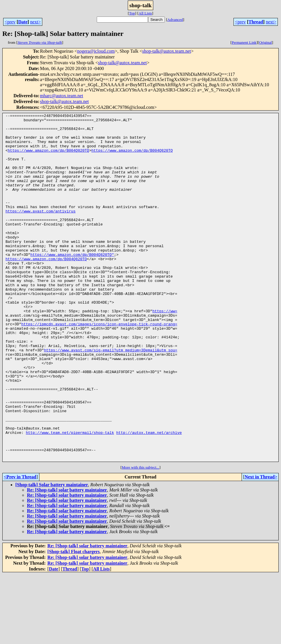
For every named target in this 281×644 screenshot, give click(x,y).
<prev (10, 22)
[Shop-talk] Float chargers (74, 621)
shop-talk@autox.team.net (167, 51)
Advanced (175, 20)
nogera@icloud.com (96, 51)
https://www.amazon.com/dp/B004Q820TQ (49, 158)
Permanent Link (244, 42)
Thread (256, 22)
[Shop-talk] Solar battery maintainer (52, 554)
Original (265, 42)
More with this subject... (140, 537)
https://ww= (165, 351)
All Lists (145, 13)
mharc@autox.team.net (62, 96)
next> (35, 22)
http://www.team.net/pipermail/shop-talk (70, 497)
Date (23, 22)
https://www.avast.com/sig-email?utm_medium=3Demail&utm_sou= (111, 398)
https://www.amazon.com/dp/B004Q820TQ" (72, 283)
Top (132, 13)
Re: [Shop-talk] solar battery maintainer (67, 559)
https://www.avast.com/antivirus (41, 231)
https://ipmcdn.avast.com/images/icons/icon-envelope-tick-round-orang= (99, 366)
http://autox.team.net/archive (149, 497)
